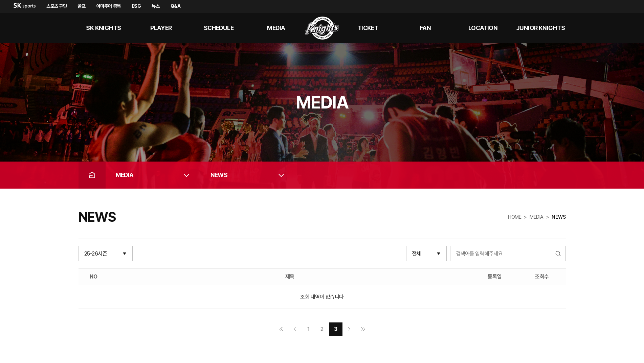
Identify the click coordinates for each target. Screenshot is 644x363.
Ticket (368, 28)
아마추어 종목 (109, 6)
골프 (81, 6)
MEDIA (276, 28)
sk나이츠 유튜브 (609, 28)
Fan (425, 28)
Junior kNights (540, 28)
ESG (136, 6)
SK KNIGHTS (104, 28)
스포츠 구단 (57, 6)
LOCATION (483, 28)
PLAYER (161, 28)
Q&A (176, 6)
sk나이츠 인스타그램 (626, 28)
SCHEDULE (219, 28)
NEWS (219, 175)
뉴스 (156, 6)
